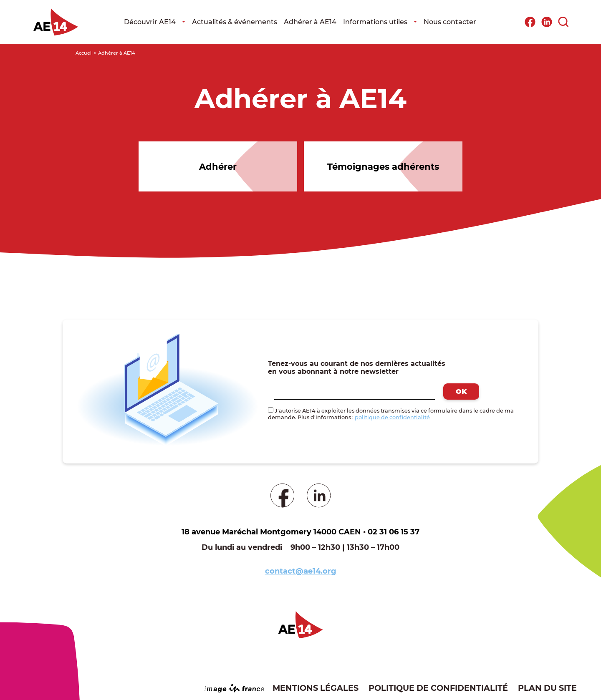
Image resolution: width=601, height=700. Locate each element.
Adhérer (218, 167)
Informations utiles (375, 22)
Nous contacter (450, 22)
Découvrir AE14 (150, 22)
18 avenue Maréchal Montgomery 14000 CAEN (271, 532)
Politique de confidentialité (438, 688)
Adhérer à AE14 (310, 22)
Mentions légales (316, 688)
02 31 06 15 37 (394, 532)
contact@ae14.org (301, 571)
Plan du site (547, 688)
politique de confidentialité (392, 417)
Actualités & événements (235, 22)
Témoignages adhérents (383, 167)
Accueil (84, 53)
